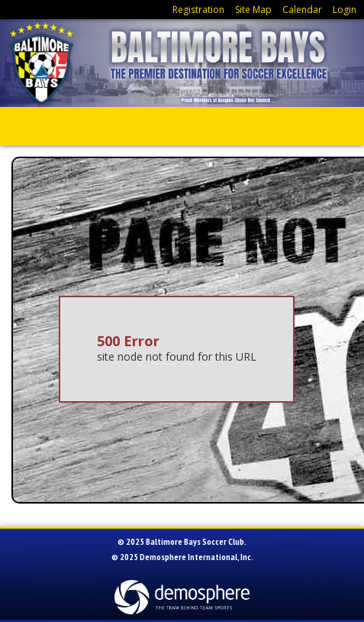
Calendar (302, 10)
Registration (198, 10)
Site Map (253, 10)
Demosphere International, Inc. (196, 557)
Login (345, 10)
